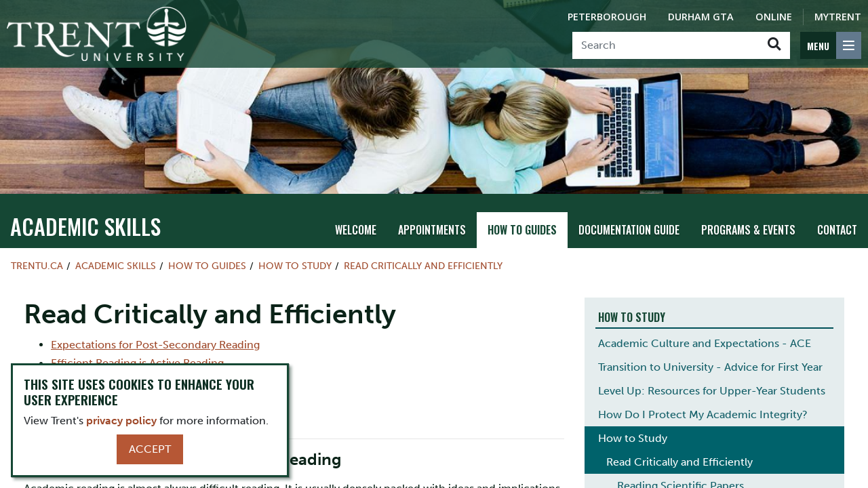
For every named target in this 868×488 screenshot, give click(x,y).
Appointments (432, 230)
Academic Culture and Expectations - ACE (705, 343)
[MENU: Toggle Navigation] (831, 45)
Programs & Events (748, 230)
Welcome (356, 230)
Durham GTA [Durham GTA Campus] (701, 17)
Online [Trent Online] (774, 17)
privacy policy (121, 421)
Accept (150, 449)
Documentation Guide (629, 230)
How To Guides (522, 230)
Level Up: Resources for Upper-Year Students (712, 391)
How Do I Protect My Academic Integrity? (703, 414)
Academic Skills (85, 226)
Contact (837, 230)
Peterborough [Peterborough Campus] (607, 17)
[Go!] (774, 45)
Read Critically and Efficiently (423, 266)
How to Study (295, 266)
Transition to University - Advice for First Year (710, 367)
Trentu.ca (37, 266)
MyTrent (838, 17)
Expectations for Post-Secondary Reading (155, 345)
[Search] (666, 45)
